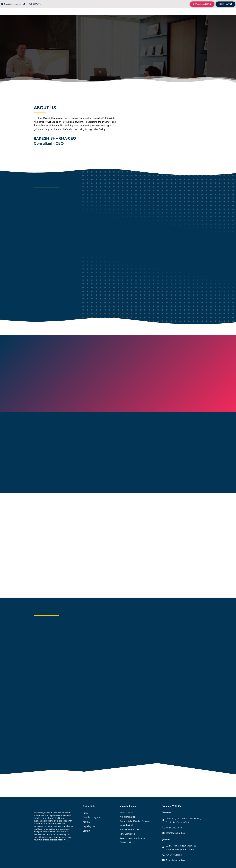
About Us (87, 821)
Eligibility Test (89, 826)
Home (86, 812)
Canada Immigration (93, 817)
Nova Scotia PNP (128, 835)
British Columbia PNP (130, 830)
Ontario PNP (126, 844)
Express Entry (126, 812)
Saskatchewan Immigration (133, 839)
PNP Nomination (128, 817)
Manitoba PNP (127, 826)
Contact (86, 830)
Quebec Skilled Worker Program (135, 821)
